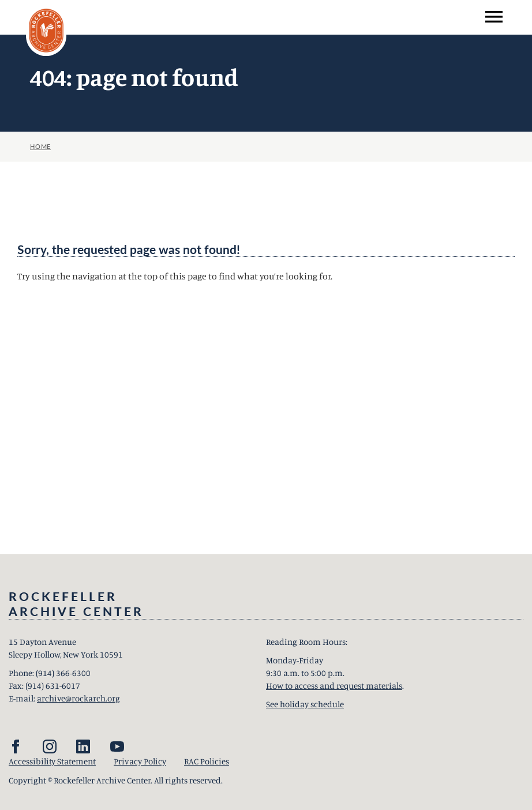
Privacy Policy (140, 761)
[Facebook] (16, 746)
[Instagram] (50, 746)
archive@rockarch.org (78, 698)
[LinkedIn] (83, 746)
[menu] (494, 17)
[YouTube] (117, 746)
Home (40, 146)
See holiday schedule (305, 704)
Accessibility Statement (52, 761)
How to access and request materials (334, 686)
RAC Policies (207, 761)
